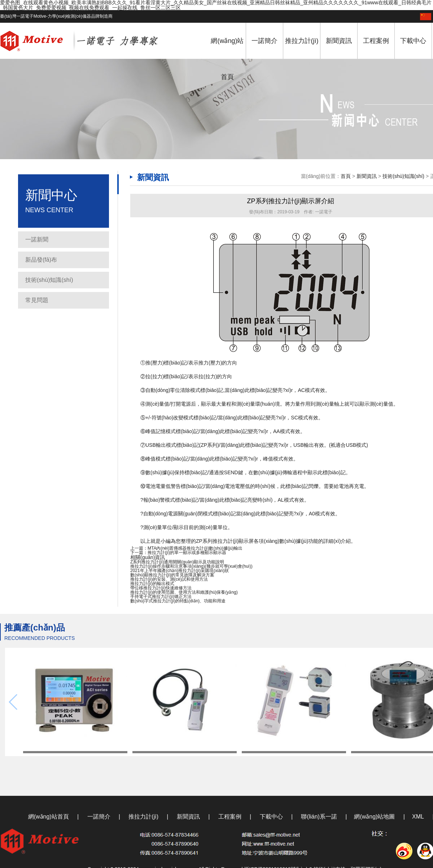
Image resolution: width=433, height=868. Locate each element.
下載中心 (413, 41)
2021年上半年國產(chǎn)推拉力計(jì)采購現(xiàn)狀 (180, 571)
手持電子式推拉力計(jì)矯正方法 (161, 597)
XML (418, 817)
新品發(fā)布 (41, 260)
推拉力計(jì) (302, 41)
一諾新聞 (37, 239)
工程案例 (376, 41)
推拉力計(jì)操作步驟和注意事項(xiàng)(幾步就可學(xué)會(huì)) (191, 566)
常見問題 (37, 300)
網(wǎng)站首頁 (227, 59)
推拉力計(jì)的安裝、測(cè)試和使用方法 (169, 579)
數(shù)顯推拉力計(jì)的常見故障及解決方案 (172, 575)
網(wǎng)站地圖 (374, 817)
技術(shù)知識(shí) (49, 280)
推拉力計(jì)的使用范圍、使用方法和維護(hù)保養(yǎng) (184, 592)
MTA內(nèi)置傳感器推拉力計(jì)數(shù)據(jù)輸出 (195, 548)
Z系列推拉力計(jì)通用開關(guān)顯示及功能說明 (177, 562)
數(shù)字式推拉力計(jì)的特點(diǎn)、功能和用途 (178, 601)
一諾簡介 (264, 41)
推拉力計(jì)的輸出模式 (152, 584)
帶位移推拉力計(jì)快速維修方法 (161, 588)
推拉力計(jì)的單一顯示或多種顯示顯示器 (187, 553)
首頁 (346, 176)
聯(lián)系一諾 (319, 817)
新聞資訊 (339, 41)
